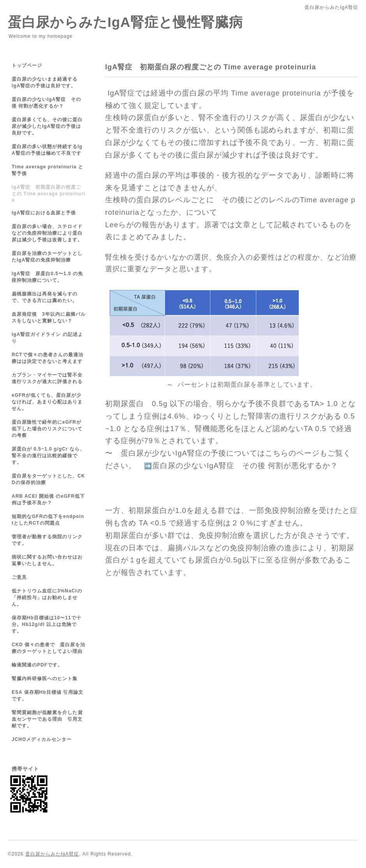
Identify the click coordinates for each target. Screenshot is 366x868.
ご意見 (22, 577)
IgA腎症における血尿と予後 (44, 213)
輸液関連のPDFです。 (37, 665)
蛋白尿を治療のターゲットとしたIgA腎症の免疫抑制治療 (47, 257)
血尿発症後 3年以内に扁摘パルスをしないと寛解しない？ (49, 317)
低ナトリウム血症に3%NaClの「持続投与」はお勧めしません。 (47, 598)
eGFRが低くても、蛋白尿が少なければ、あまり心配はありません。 (47, 402)
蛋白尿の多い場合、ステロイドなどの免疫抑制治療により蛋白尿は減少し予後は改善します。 (47, 233)
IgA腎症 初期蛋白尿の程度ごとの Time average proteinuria (48, 194)
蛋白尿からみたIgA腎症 (52, 854)
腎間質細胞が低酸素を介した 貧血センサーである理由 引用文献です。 (47, 719)
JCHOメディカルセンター (42, 739)
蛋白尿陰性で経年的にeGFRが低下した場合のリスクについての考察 (47, 429)
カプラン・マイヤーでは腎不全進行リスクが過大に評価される (47, 378)
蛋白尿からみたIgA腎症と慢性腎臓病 (125, 22)
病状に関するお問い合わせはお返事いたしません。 (47, 560)
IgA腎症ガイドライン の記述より (47, 338)
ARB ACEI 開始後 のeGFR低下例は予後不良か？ (48, 499)
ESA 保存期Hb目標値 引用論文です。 (48, 696)
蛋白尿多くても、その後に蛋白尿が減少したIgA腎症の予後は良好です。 (47, 126)
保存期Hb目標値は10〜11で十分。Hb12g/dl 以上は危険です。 (47, 624)
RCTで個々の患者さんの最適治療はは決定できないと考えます (48, 358)
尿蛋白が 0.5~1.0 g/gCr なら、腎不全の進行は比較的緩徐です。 (48, 456)
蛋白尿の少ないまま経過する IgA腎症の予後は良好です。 (50, 82)
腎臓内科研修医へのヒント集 (45, 679)
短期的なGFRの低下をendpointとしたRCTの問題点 (48, 520)
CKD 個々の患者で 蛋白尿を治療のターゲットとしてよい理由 (48, 648)
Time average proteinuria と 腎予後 (48, 170)
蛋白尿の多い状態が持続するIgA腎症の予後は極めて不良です (47, 150)
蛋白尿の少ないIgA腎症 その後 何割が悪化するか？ (245, 466)
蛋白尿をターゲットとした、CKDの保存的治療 (48, 479)
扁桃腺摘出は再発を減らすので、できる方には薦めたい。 (45, 297)
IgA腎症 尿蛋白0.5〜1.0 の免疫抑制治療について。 (47, 277)
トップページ (27, 65)
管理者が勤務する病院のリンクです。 (47, 540)
